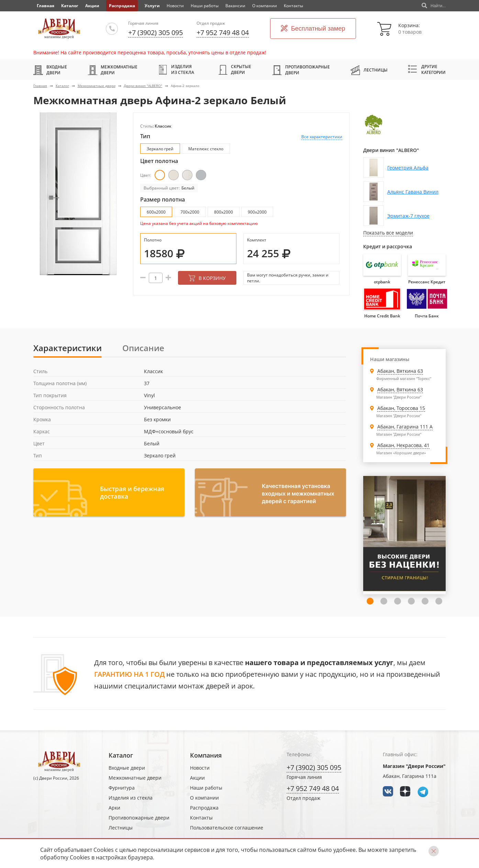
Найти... (434, 6)
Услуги (152, 6)
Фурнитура (122, 788)
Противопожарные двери (301, 70)
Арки (114, 808)
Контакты (293, 6)
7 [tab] (439, 601)
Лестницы (369, 70)
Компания (206, 755)
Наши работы (205, 6)
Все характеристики (322, 137)
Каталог (70, 6)
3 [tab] (384, 601)
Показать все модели (388, 233)
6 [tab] (425, 601)
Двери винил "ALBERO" (143, 86)
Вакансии (235, 6)
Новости (175, 6)
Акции (92, 6)
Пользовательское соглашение (227, 828)
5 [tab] (411, 601)
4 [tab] (398, 601)
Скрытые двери (235, 69)
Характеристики (68, 348)
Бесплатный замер (313, 29)
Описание (143, 348)
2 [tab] (370, 601)
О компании (265, 6)
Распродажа (122, 6)
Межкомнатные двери (113, 70)
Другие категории (427, 69)
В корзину (207, 278)
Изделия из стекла (176, 69)
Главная (40, 86)
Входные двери (50, 70)
